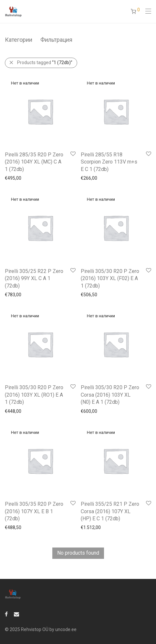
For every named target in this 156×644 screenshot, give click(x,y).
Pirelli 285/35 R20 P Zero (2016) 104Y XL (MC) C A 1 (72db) (34, 162)
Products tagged (45, 62)
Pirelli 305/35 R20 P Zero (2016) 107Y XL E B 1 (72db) (34, 511)
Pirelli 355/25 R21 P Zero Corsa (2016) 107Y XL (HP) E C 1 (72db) (110, 511)
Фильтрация (56, 40)
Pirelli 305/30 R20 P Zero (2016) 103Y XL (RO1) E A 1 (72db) (34, 395)
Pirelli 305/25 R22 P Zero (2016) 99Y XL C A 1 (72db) (34, 278)
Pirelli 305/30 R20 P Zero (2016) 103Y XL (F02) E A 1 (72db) (110, 278)
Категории (19, 40)
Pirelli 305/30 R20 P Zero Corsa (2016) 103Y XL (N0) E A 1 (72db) (110, 395)
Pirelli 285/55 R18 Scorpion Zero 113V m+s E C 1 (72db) (109, 162)
